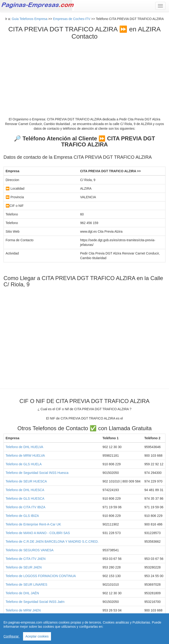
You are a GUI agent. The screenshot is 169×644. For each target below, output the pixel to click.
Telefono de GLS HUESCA (25, 499)
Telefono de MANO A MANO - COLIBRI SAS (38, 533)
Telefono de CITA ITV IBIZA (25, 507)
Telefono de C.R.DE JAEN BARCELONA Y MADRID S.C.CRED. (52, 542)
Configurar (12, 636)
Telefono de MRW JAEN (23, 610)
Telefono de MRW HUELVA (25, 456)
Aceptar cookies (37, 636)
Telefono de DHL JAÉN (22, 593)
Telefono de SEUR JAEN (24, 567)
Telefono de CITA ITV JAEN (26, 559)
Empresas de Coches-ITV (72, 19)
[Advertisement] (84, 75)
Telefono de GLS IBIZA (22, 516)
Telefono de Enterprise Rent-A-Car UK (33, 524)
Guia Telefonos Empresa (29, 19)
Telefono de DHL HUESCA (25, 490)
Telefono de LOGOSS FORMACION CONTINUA (41, 576)
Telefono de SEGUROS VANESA (30, 550)
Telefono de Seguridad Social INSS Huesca (37, 473)
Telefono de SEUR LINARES (26, 585)
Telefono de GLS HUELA (24, 464)
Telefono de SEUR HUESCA (26, 481)
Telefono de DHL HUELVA (24, 447)
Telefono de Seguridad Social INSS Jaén (35, 602)
